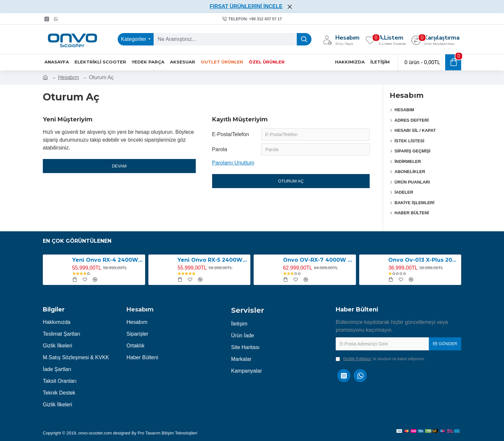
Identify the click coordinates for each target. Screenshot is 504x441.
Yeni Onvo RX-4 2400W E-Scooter (108, 260)
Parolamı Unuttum (233, 163)
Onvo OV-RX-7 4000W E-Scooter (318, 260)
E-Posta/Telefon (231, 134)
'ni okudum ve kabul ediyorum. (380, 359)
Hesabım (68, 77)
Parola (220, 149)
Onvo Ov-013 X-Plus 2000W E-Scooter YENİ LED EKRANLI (424, 260)
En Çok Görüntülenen (77, 241)
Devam (119, 166)
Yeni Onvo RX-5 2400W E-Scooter (213, 260)
